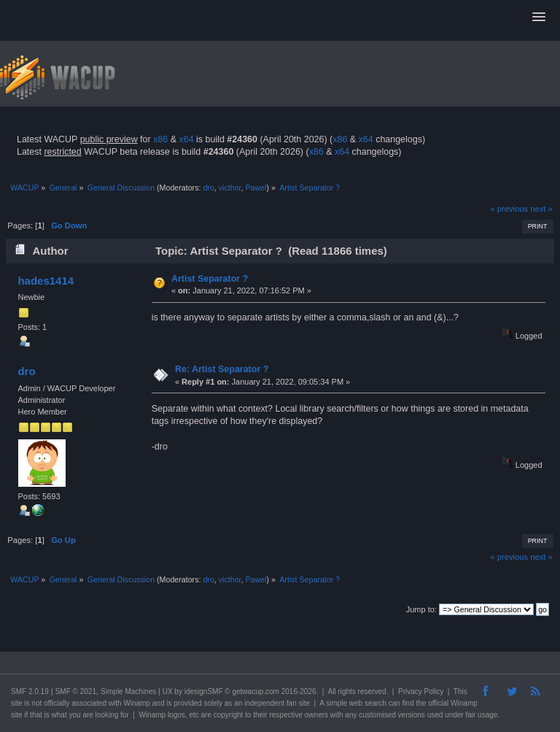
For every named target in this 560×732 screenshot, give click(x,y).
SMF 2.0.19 (30, 691)
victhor (230, 188)
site (17, 703)
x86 (160, 139)
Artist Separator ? (210, 279)
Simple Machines (128, 691)
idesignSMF (204, 691)
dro (208, 188)
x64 (186, 139)
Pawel (256, 188)
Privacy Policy (421, 691)
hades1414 (46, 281)
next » (541, 209)
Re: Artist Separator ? (222, 369)
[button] (539, 18)
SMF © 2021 (76, 691)
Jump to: (421, 609)
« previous (509, 209)
